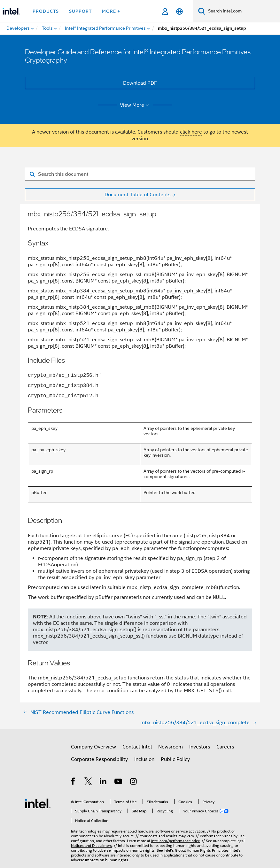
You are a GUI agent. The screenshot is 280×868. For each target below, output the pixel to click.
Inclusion (144, 759)
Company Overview (93, 747)
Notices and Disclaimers (91, 845)
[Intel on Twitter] (88, 782)
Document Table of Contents (137, 195)
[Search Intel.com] (243, 11)
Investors (200, 747)
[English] (179, 11)
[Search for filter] (140, 174)
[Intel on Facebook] (73, 782)
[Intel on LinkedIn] (103, 782)
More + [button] (111, 11)
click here (191, 132)
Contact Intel (137, 747)
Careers (225, 747)
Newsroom (171, 747)
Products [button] (46, 11)
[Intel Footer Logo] (38, 803)
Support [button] (80, 11)
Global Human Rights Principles (202, 850)
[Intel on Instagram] (134, 782)
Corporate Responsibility (99, 759)
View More (135, 105)
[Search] (202, 11)
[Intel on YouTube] (119, 782)
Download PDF (140, 83)
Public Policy (175, 759)
